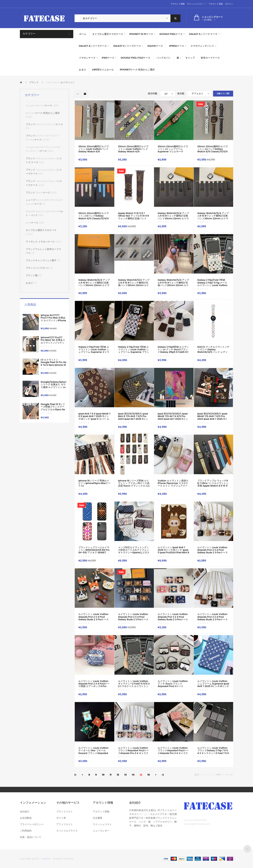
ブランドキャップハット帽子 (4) (43, 260)
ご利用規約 (26, 831)
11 (111, 775)
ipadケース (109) (35, 223)
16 (149, 775)
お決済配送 (26, 818)
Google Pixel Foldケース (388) (42, 106)
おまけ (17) (31, 283)
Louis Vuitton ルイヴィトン (60, 82)
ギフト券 (61, 818)
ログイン (229, 4)
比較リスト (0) (223, 93)
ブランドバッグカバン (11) (39, 268)
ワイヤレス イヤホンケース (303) (43, 242)
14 (133, 775)
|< (76, 775)
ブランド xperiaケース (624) (41, 193)
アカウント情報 (178, 4)
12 (118, 775)
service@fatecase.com (197, 824)
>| (163, 775)
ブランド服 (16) (34, 275)
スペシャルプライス (67, 831)
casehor (46, 859)
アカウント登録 (216, 4)
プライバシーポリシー (32, 824)
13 (125, 775)
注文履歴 (98, 818)
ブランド (34, 82)
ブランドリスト (65, 812)
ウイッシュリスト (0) (197, 4)
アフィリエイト (65, 824)
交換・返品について (31, 837)
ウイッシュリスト (102, 824)
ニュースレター (101, 831)
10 (103, 775)
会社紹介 (25, 812)
